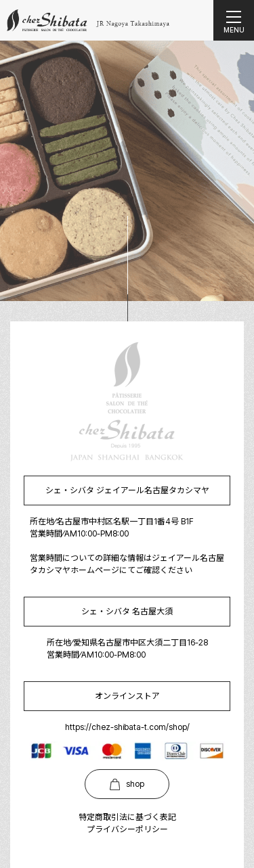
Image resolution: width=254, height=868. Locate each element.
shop (127, 784)
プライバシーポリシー (127, 829)
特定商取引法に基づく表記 (127, 817)
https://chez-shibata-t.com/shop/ (127, 727)
